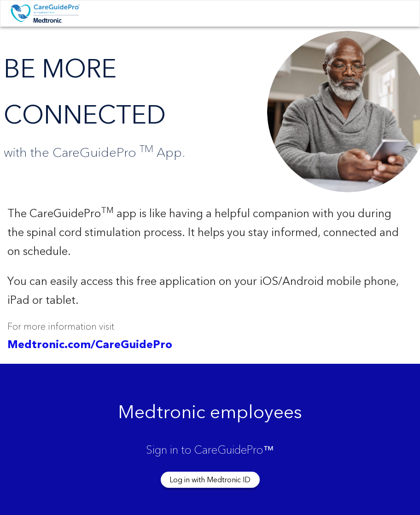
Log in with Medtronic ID (210, 480)
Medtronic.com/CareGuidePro (90, 345)
